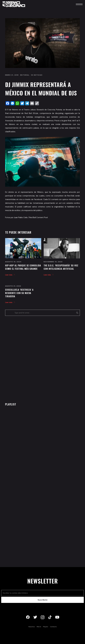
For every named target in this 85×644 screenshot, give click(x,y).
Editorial (25, 75)
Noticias (38, 75)
